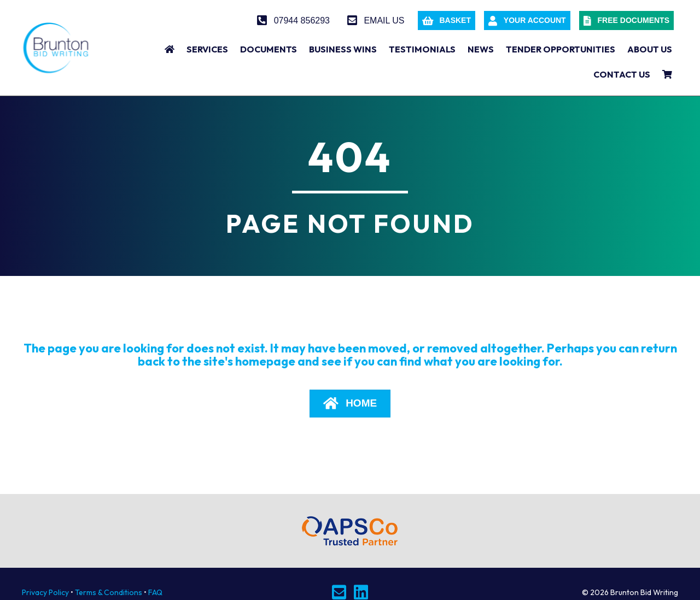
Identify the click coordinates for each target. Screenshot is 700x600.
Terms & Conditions (109, 592)
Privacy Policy (45, 592)
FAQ (155, 592)
